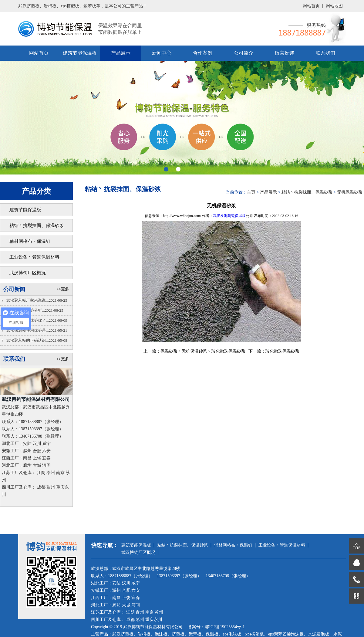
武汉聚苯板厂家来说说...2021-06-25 (37, 300)
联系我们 (325, 53)
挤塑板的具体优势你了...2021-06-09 (37, 320)
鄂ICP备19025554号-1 (225, 627)
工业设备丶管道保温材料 (34, 257)
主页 (251, 192)
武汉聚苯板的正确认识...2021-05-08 (37, 340)
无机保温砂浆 (350, 192)
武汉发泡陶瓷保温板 (229, 216)
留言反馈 (285, 53)
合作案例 (203, 53)
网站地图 (334, 6)
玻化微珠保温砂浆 (282, 351)
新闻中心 (162, 53)
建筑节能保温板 (80, 53)
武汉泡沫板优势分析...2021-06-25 (35, 310)
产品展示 (121, 53)
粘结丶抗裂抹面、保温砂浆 (37, 225)
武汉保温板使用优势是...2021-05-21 (37, 330)
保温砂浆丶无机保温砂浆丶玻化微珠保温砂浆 (203, 351)
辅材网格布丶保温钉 (30, 241)
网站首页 (311, 6)
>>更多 (63, 289)
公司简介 (244, 53)
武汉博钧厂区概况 (28, 273)
